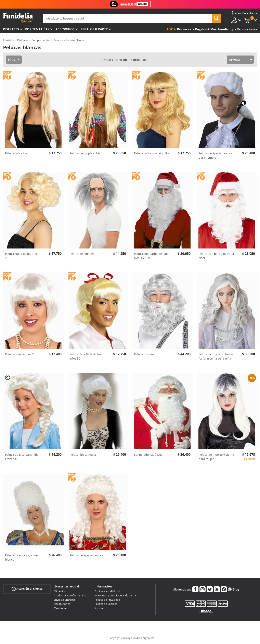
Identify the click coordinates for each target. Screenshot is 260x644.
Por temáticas (37, 29)
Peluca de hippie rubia (85, 153)
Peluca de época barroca (86, 555)
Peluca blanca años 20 (20, 354)
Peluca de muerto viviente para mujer (216, 457)
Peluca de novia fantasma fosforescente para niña (216, 356)
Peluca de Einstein (82, 254)
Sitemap (99, 608)
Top (170, 29)
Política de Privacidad (107, 600)
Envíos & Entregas (65, 600)
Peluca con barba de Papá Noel (216, 256)
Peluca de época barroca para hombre (215, 155)
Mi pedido (60, 591)
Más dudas (60, 608)
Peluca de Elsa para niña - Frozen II (23, 457)
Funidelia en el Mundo (108, 591)
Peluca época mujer (83, 455)
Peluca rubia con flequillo (151, 153)
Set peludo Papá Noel (149, 455)
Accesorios (65, 29)
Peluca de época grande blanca (21, 557)
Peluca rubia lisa (16, 153)
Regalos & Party (94, 29)
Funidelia (9, 40)
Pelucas (58, 40)
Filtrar (12, 59)
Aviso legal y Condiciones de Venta (115, 595)
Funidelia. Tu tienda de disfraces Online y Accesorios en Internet (18, 18)
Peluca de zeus (144, 354)
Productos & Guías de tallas (70, 595)
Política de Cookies (106, 604)
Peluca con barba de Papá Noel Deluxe (152, 256)
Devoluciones (62, 604)
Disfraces (11, 29)
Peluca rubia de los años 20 (22, 256)
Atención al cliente (27, 589)
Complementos (41, 40)
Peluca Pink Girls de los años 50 (85, 356)
